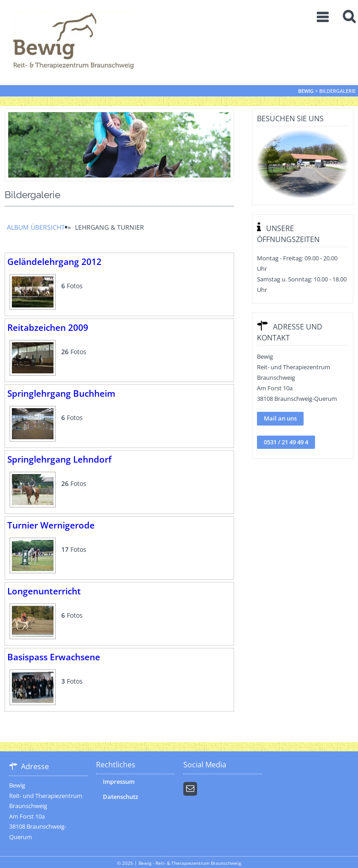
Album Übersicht (36, 227)
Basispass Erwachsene (54, 657)
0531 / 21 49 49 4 (286, 442)
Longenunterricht (44, 591)
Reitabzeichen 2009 (48, 327)
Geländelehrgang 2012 (54, 261)
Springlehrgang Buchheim (61, 393)
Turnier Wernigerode (51, 525)
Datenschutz (120, 797)
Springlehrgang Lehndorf (59, 459)
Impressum (119, 782)
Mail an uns (280, 418)
